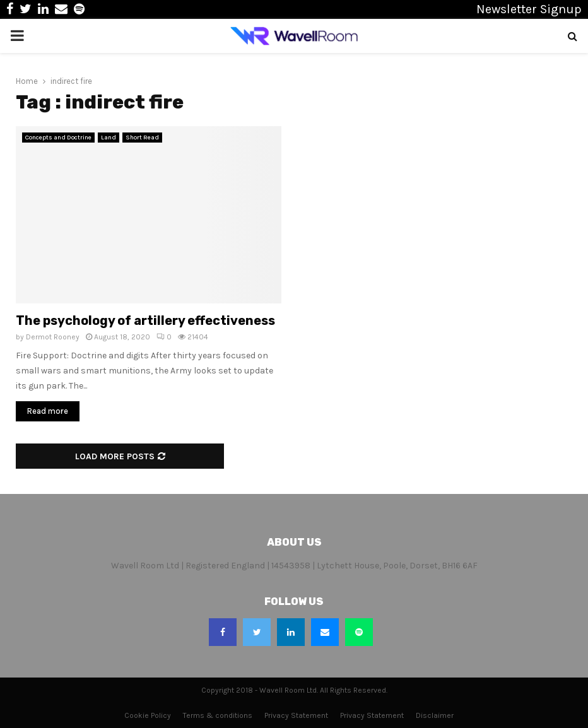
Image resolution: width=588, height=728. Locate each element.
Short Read (142, 138)
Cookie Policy (148, 715)
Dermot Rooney (53, 337)
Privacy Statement (296, 715)
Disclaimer (435, 715)
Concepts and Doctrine (58, 138)
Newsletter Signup (529, 9)
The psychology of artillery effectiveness (145, 320)
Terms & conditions (218, 715)
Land (109, 138)
